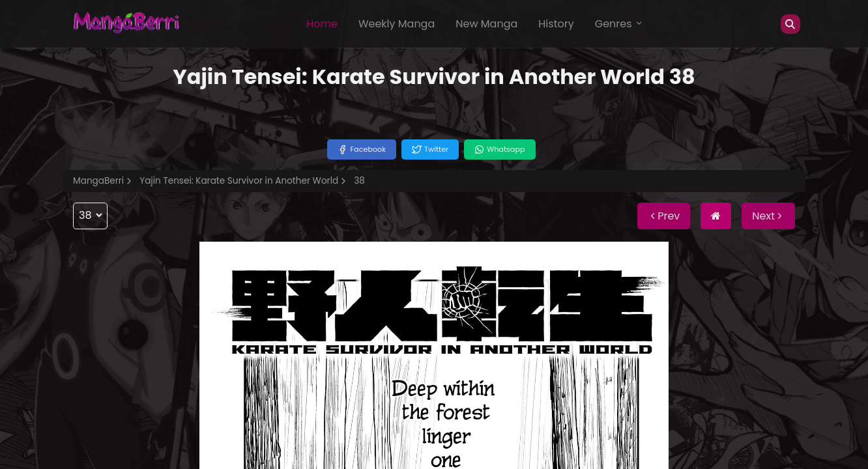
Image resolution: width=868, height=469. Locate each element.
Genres (619, 24)
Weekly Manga (397, 24)
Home (322, 24)
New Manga (486, 24)
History (556, 24)
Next (768, 216)
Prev (664, 216)
